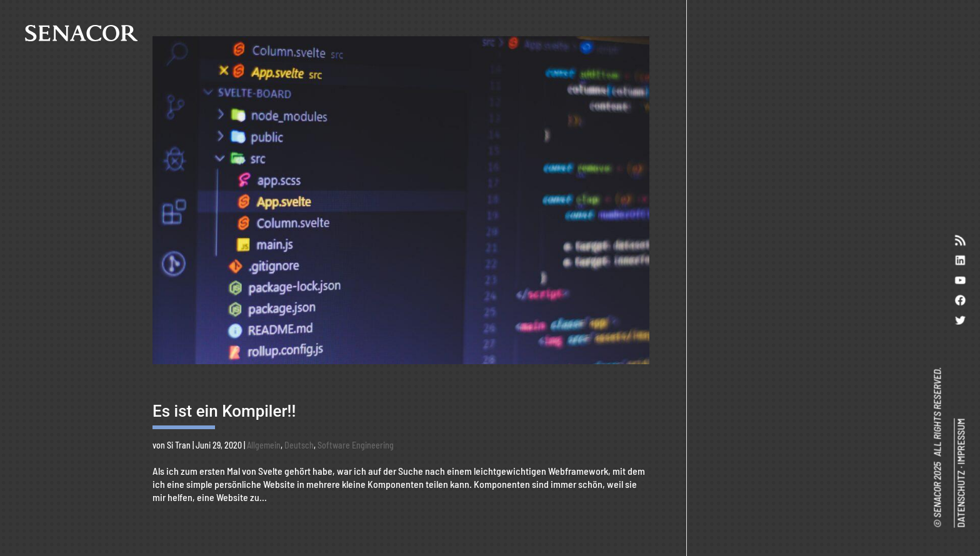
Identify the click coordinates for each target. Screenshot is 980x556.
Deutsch (299, 445)
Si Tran (179, 445)
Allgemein (264, 445)
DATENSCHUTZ (960, 500)
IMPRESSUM (960, 442)
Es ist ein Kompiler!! (224, 411)
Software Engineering (356, 445)
